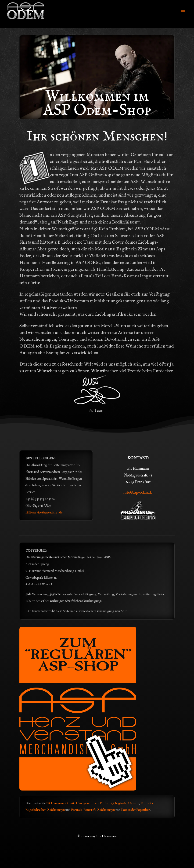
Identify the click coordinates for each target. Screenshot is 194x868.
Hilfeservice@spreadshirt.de (44, 513)
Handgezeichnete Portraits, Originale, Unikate (108, 803)
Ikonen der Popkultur (135, 810)
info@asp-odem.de (138, 493)
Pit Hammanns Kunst (60, 803)
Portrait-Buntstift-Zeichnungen (93, 810)
